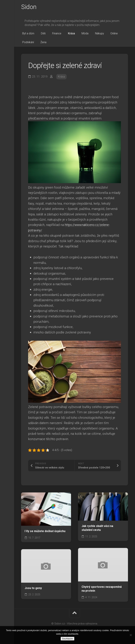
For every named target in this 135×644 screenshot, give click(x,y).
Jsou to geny (33, 590)
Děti (40, 34)
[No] (131, 635)
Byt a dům (27, 34)
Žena (24, 44)
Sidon (29, 7)
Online (100, 34)
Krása (64, 34)
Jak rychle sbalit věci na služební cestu (97, 530)
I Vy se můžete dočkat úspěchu (45, 534)
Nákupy (88, 34)
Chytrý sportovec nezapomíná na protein (102, 591)
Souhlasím (68, 639)
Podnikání (114, 34)
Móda (75, 34)
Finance (52, 34)
